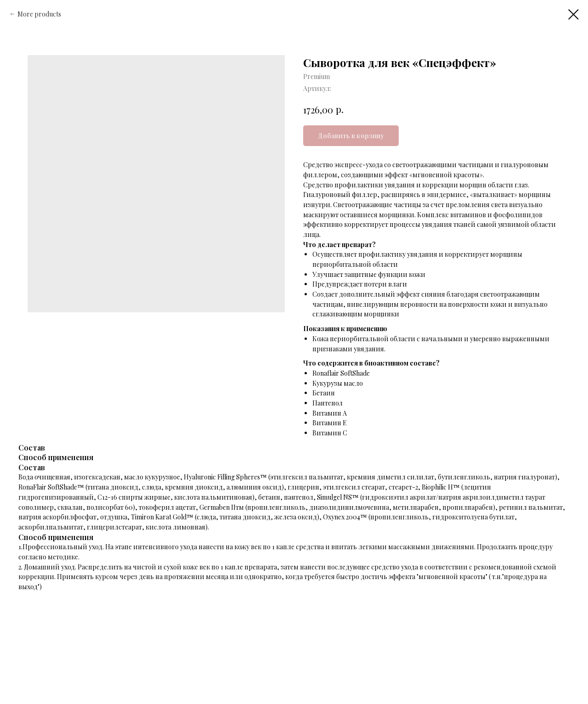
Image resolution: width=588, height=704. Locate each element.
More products (39, 14)
